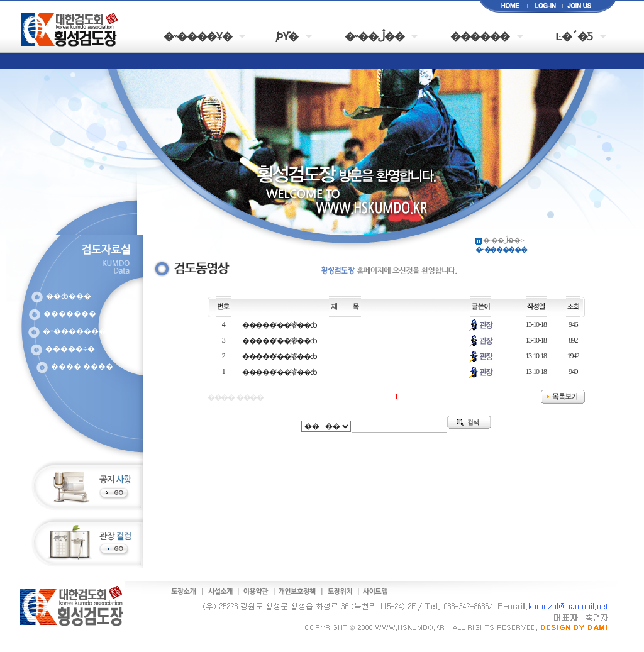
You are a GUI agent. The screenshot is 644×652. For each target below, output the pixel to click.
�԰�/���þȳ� (288, 36)
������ (480, 36)
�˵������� (75, 331)
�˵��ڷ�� (375, 36)
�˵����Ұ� (197, 36)
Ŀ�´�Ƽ (574, 36)
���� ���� (82, 367)
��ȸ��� (69, 296)
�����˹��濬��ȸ (280, 325)
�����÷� (70, 349)
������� (70, 314)
